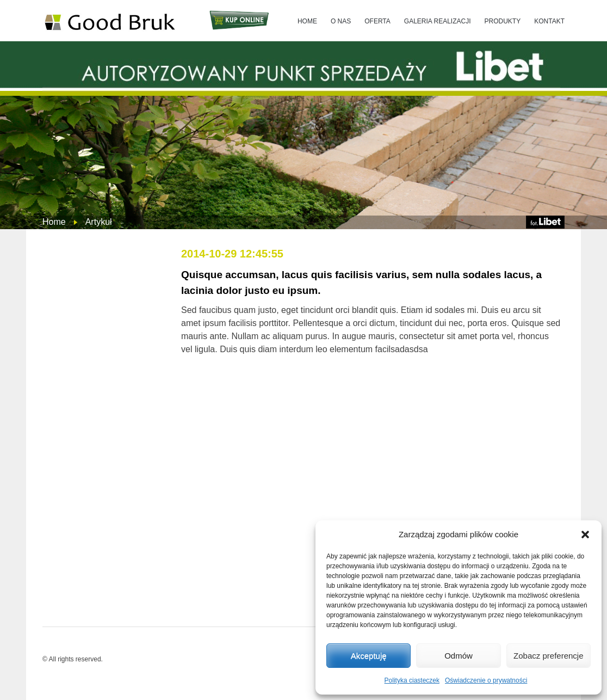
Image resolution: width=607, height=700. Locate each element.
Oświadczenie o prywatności (486, 680)
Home (54, 222)
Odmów (459, 656)
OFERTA (377, 21)
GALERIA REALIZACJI (438, 21)
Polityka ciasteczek (412, 680)
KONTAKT (549, 21)
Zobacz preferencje (548, 656)
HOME (307, 21)
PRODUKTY (503, 21)
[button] (585, 535)
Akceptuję (369, 656)
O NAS (341, 21)
